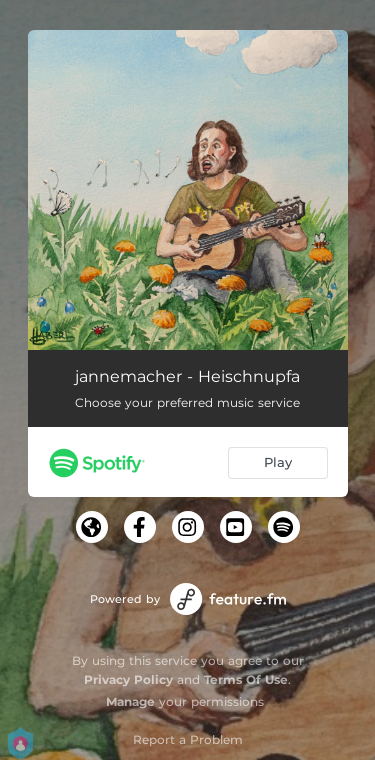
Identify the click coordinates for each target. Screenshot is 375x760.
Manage (130, 701)
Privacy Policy (128, 679)
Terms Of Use (246, 679)
